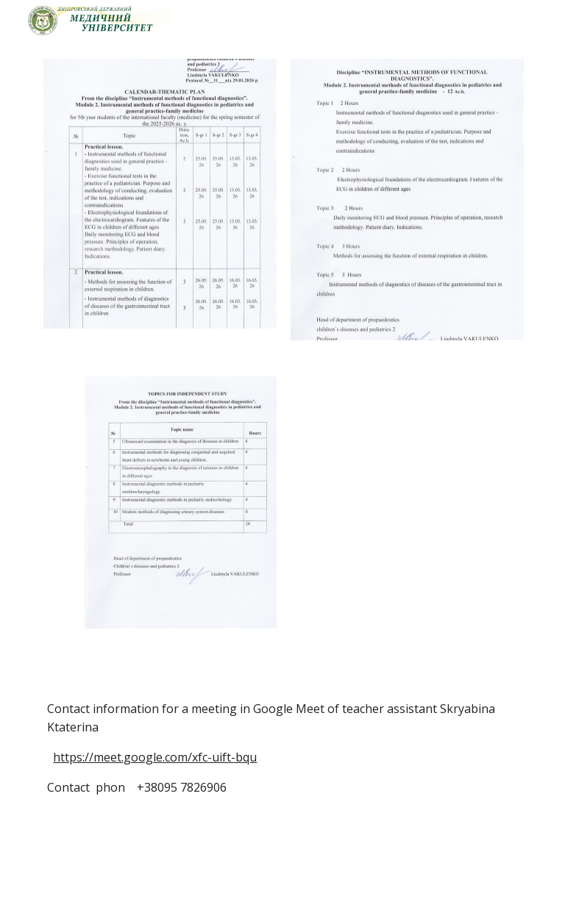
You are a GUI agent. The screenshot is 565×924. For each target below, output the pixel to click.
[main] (282, 785)
